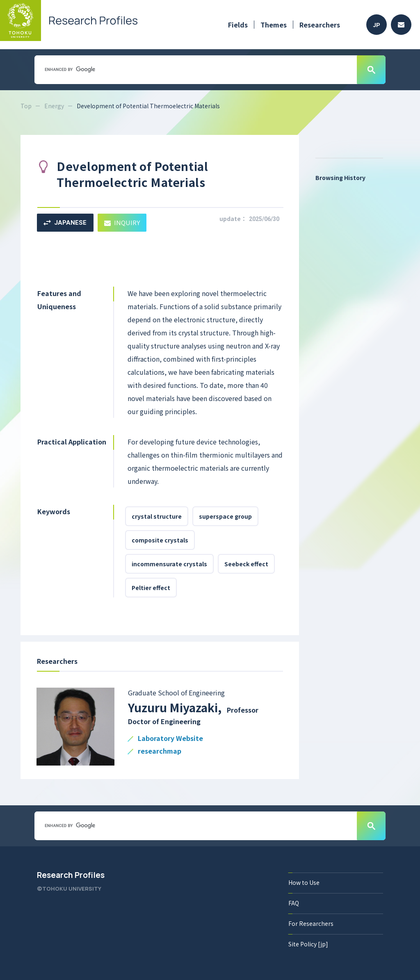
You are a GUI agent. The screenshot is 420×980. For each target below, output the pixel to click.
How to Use (304, 882)
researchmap (160, 751)
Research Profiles (71, 875)
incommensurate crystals (169, 564)
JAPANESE (65, 223)
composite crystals (160, 540)
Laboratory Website (170, 739)
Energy (54, 106)
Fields (238, 25)
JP (377, 25)
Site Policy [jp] (308, 944)
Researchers (320, 25)
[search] (195, 69)
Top (26, 106)
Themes (274, 25)
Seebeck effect (246, 564)
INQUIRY (122, 222)
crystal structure (157, 516)
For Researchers (311, 923)
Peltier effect (151, 588)
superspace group (225, 516)
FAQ (294, 903)
